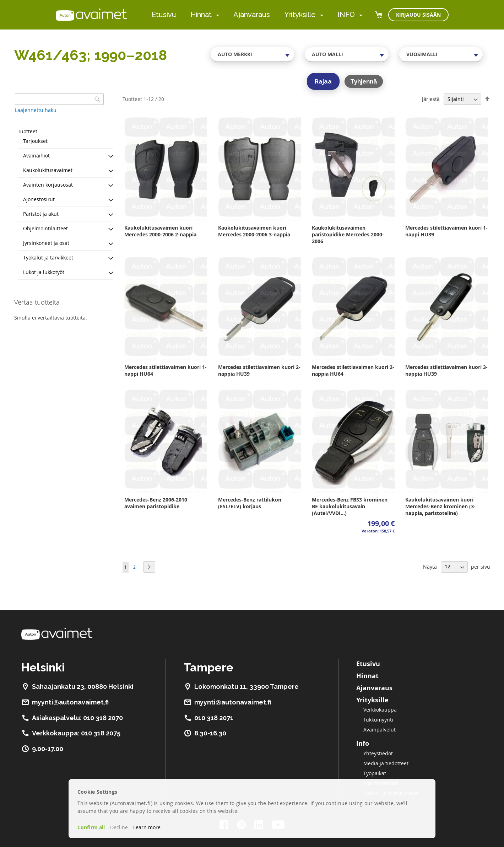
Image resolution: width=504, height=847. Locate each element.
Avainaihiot (36, 156)
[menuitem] (216, 15)
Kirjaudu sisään (418, 15)
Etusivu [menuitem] (164, 15)
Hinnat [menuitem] (201, 15)
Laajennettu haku (36, 110)
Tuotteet (28, 131)
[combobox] (253, 54)
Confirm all (91, 827)
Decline (119, 827)
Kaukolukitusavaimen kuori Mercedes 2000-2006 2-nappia (160, 231)
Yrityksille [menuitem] (300, 15)
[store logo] (91, 15)
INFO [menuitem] (346, 15)
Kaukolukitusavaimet (48, 170)
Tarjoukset (35, 141)
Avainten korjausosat (48, 185)
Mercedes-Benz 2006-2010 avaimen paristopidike (156, 503)
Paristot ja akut (41, 214)
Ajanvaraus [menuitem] (252, 15)
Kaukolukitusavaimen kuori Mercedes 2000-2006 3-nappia (254, 231)
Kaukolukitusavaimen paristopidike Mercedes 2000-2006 (348, 234)
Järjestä (431, 99)
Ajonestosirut (39, 199)
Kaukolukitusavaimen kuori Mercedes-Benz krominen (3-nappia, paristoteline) (440, 506)
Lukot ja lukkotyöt (44, 272)
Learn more (147, 827)
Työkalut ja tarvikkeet (48, 258)
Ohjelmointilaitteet (45, 228)
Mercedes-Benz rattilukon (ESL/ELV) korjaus (250, 503)
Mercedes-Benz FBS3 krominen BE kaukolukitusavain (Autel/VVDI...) (350, 506)
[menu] (257, 15)
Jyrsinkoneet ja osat (46, 243)
